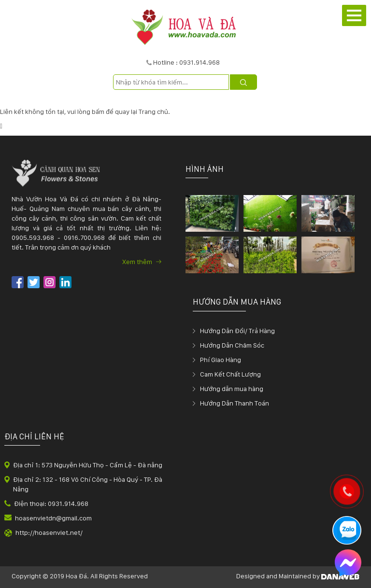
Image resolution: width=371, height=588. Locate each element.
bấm (98, 112)
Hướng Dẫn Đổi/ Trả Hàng (237, 331)
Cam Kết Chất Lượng (230, 374)
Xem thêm (142, 262)
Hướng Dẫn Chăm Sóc (232, 345)
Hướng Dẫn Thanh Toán (235, 403)
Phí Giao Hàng (221, 360)
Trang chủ (153, 112)
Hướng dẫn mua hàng (232, 389)
